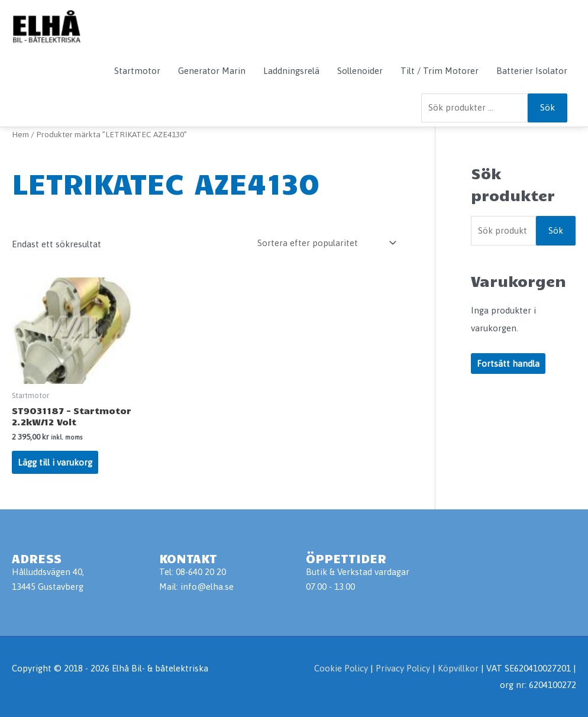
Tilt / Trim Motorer (440, 71)
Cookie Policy (341, 668)
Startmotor (137, 71)
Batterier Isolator (532, 71)
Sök (547, 107)
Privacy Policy (404, 668)
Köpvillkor (458, 668)
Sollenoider (360, 71)
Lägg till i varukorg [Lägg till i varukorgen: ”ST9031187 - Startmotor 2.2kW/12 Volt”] (55, 462)
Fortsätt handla (508, 364)
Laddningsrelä (291, 71)
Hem (20, 134)
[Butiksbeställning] (325, 243)
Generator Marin (212, 71)
